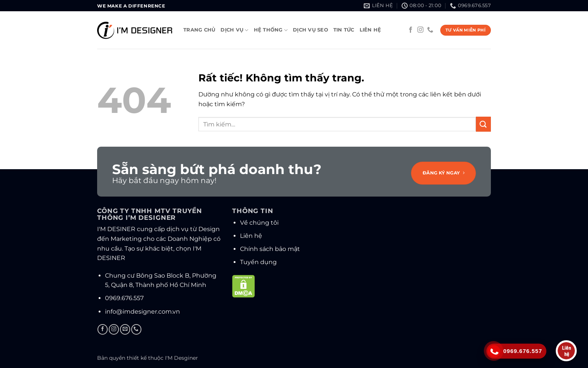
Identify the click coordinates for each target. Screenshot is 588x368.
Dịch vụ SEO (310, 30)
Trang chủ (199, 30)
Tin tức (344, 30)
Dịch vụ (234, 30)
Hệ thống (271, 30)
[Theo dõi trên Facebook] (411, 30)
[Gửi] (483, 124)
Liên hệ (370, 30)
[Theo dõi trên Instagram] (420, 30)
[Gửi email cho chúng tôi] (125, 329)
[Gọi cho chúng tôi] (430, 30)
